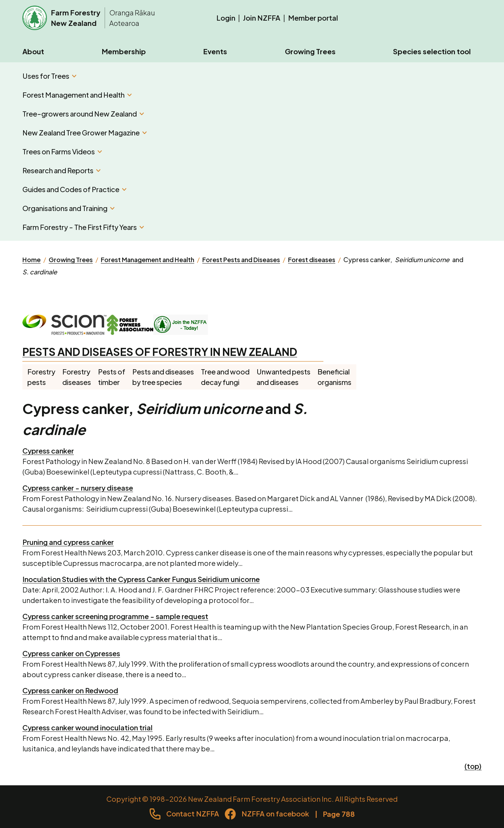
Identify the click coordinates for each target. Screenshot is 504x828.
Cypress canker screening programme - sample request (115, 616)
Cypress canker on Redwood (70, 690)
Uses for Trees (49, 76)
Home (31, 259)
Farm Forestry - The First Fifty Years (83, 227)
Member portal (313, 18)
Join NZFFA (262, 18)
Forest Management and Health (77, 95)
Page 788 (339, 814)
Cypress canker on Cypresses (71, 653)
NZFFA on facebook (275, 813)
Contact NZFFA (193, 813)
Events (215, 51)
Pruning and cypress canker (68, 542)
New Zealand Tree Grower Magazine (85, 132)
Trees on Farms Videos (62, 151)
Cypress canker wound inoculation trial (87, 727)
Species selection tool (432, 51)
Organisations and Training (68, 208)
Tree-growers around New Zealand (83, 114)
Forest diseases (312, 259)
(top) (473, 766)
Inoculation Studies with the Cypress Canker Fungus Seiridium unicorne (141, 579)
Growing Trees (310, 51)
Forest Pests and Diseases (241, 259)
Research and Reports (61, 170)
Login (226, 18)
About (33, 51)
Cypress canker (48, 451)
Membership (124, 51)
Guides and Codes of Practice (74, 189)
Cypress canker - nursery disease (78, 488)
